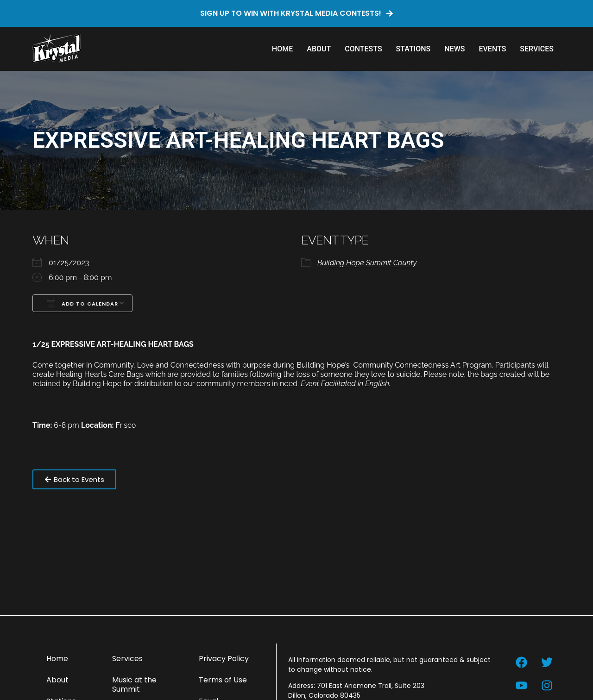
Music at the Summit (134, 684)
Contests (363, 49)
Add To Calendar (82, 303)
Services (537, 49)
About (319, 49)
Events (492, 49)
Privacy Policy (224, 659)
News (454, 49)
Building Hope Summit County (367, 263)
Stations (413, 49)
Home (282, 49)
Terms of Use (223, 680)
